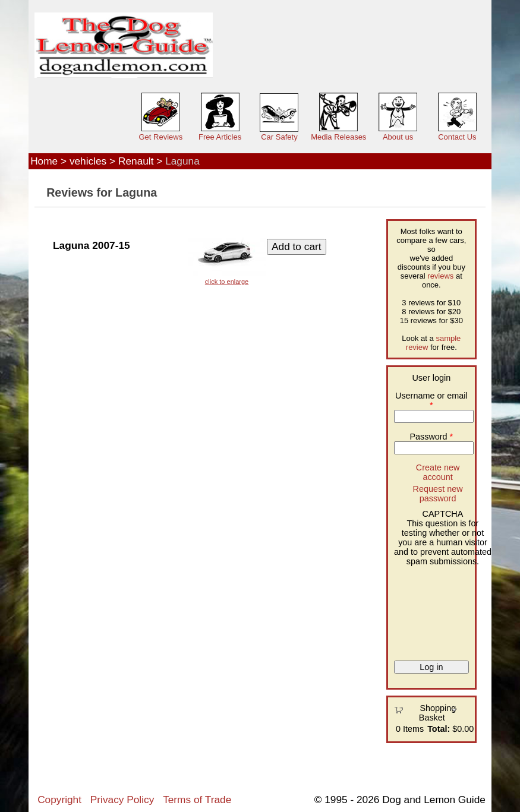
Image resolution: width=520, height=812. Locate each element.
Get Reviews (160, 137)
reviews (440, 276)
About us (398, 137)
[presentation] (443, 609)
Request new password (438, 494)
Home (44, 161)
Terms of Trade (197, 800)
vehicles (88, 161)
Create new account (438, 472)
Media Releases (338, 137)
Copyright (59, 800)
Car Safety (279, 137)
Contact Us (457, 137)
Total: (439, 729)
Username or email (431, 400)
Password (431, 437)
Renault (136, 161)
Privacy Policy (122, 800)
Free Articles (220, 137)
